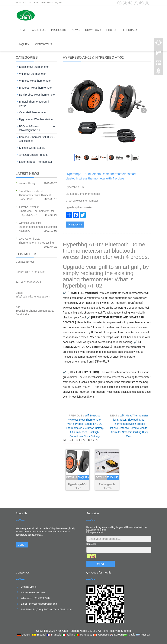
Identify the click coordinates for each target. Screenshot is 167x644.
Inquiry (24, 44)
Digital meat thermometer (34, 67)
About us (39, 30)
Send (100, 564)
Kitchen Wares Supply (32, 148)
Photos (112, 30)
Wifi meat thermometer (33, 74)
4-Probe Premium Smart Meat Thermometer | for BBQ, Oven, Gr (37, 211)
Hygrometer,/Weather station (36, 119)
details (72, 477)
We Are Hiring (27, 183)
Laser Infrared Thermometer (36, 162)
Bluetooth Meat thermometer (36, 88)
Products (59, 30)
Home (23, 30)
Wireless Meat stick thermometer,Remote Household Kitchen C (38, 227)
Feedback (130, 30)
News (75, 30)
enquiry (83, 477)
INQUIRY (75, 225)
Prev (71, 110)
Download (93, 30)
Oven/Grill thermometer (33, 112)
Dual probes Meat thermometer (37, 95)
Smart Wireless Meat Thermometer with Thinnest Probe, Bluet (35, 195)
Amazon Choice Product (33, 155)
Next (144, 110)
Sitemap (126, 631)
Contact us (44, 44)
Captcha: (91, 544)
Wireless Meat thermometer (35, 81)
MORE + (22, 545)
